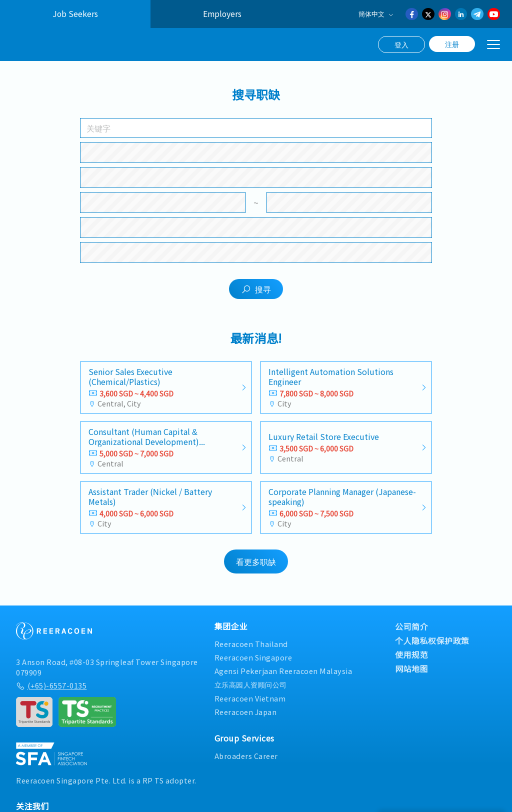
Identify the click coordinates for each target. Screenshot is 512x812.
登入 (401, 44)
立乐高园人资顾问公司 (251, 690)
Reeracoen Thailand (251, 649)
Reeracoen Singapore (253, 663)
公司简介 (411, 632)
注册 (452, 44)
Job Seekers (75, 14)
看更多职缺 (256, 567)
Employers (222, 14)
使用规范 (411, 660)
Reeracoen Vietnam (250, 703)
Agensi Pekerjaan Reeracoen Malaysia (283, 676)
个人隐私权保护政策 (432, 646)
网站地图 (411, 674)
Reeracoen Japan (246, 717)
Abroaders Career (246, 761)
